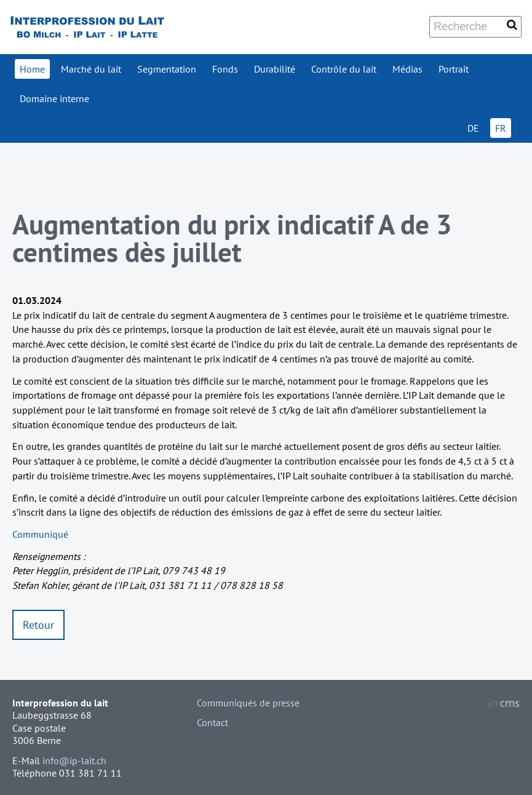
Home (32, 69)
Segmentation (167, 69)
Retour (38, 625)
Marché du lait (91, 69)
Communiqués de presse (248, 703)
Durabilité (275, 69)
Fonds (225, 69)
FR (501, 128)
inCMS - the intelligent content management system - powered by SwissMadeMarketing (504, 705)
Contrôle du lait (344, 69)
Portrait (454, 69)
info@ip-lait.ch (74, 761)
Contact (212, 722)
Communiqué (40, 534)
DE (473, 128)
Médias (407, 69)
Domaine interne (54, 98)
